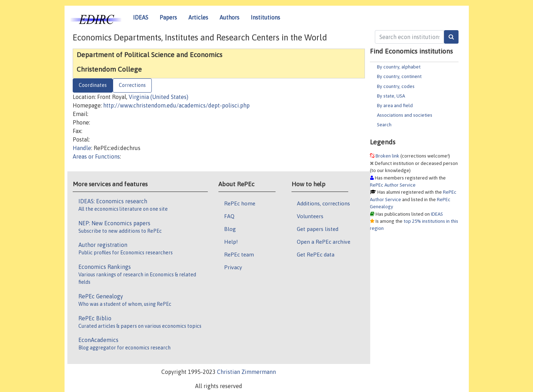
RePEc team (239, 254)
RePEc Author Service (393, 185)
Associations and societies (405, 115)
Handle (82, 148)
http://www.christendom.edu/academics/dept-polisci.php (176, 105)
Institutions (265, 17)
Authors (229, 17)
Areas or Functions (96, 156)
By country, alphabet (399, 67)
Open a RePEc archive (324, 242)
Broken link (387, 156)
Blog (230, 229)
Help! (231, 242)
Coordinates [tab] (93, 85)
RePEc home (240, 203)
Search (384, 125)
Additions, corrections (323, 203)
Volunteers (310, 216)
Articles (198, 17)
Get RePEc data (316, 254)
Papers (168, 17)
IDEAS (141, 17)
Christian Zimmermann (246, 372)
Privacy (233, 267)
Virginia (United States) (159, 97)
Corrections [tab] (132, 85)
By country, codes (396, 86)
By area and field (395, 105)
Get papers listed (318, 229)
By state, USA (391, 96)
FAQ (229, 216)
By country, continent (399, 76)
